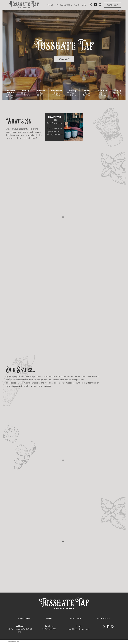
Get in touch (81, 5)
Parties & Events (64, 5)
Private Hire (24, 619)
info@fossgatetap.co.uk (79, 629)
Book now (112, 5)
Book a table (103, 619)
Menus (50, 5)
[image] (24, 5)
